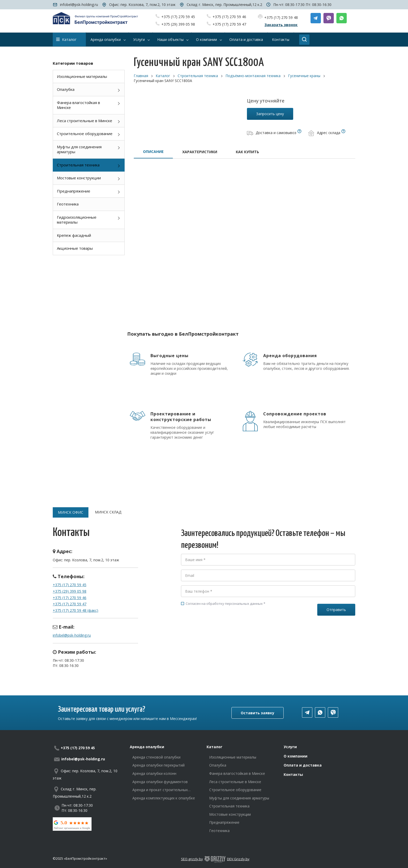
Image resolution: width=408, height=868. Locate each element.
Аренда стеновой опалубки (156, 757)
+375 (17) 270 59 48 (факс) (75, 610)
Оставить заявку (258, 713)
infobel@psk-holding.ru (79, 5)
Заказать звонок (281, 25)
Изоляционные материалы (82, 76)
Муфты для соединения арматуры (79, 149)
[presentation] (220, 629)
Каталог (66, 39)
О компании (296, 756)
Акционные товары (75, 248)
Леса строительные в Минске (85, 121)
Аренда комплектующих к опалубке (164, 798)
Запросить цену (270, 114)
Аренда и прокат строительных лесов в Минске (160, 790)
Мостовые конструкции (79, 178)
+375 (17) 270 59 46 (229, 17)
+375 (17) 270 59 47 (229, 24)
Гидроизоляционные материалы (77, 220)
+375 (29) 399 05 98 (178, 24)
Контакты (293, 774)
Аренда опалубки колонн (154, 773)
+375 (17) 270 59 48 (281, 17)
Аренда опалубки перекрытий (158, 765)
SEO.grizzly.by (192, 859)
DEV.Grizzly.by (238, 859)
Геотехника (68, 204)
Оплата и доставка (303, 765)
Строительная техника (78, 165)
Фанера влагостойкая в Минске (78, 105)
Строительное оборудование (85, 134)
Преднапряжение (74, 191)
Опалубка (66, 89)
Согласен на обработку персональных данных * (223, 604)
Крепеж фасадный (74, 235)
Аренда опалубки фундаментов (160, 782)
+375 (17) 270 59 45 (178, 17)
